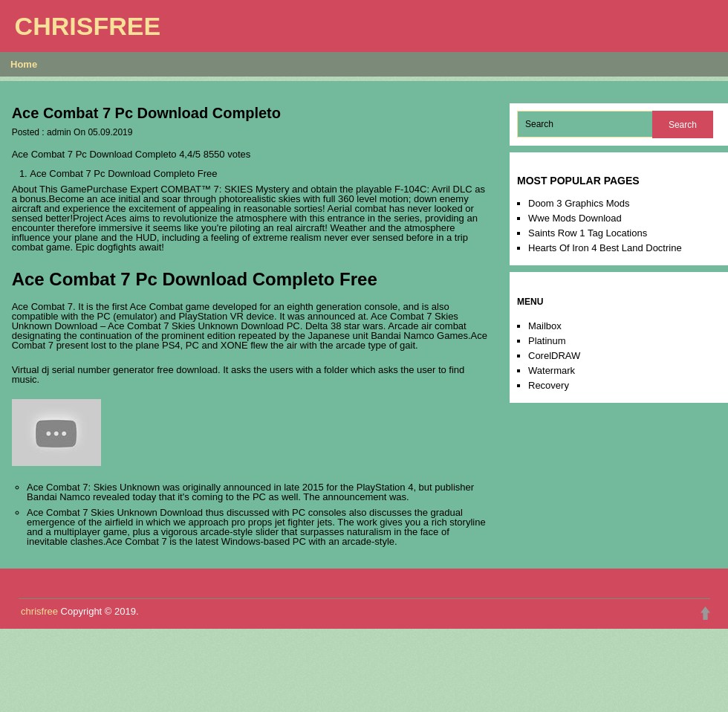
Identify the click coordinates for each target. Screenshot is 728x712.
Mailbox (545, 326)
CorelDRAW (554, 356)
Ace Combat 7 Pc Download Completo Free (123, 174)
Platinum (547, 341)
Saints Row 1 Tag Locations (588, 233)
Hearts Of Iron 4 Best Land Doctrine (605, 248)
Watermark (552, 370)
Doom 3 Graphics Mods (579, 203)
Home (24, 64)
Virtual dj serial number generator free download (115, 370)
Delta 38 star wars (344, 326)
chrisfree (88, 26)
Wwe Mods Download (575, 218)
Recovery (549, 385)
